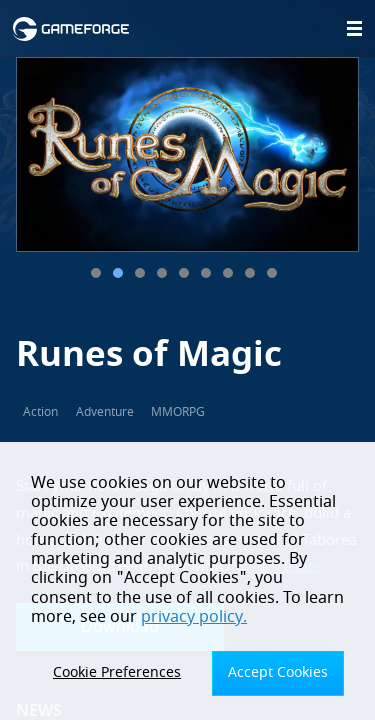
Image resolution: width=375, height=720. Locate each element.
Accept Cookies (278, 672)
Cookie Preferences (117, 672)
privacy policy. (194, 617)
